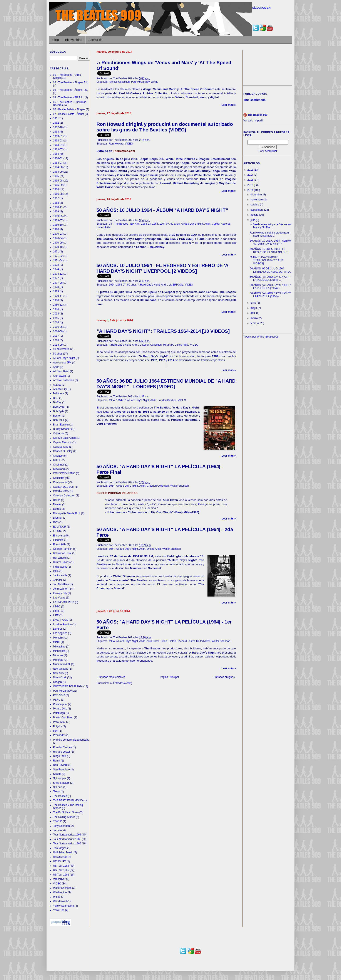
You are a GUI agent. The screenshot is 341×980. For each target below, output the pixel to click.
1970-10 (58, 247)
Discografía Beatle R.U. (67, 513)
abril (253, 313)
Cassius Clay (61, 447)
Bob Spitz (59, 411)
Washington (60, 892)
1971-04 (58, 261)
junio (254, 303)
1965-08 (58, 181)
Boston (57, 416)
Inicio (55, 40)
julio (253, 220)
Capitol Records (221, 224)
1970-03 (58, 234)
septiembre (257, 210)
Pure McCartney (63, 747)
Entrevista (59, 536)
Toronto (57, 830)
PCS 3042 (59, 695)
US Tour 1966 (61, 875)
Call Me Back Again (64, 438)
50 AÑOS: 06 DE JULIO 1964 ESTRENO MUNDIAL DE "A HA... (271, 270)
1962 (56, 123)
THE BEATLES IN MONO (68, 800)
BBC (56, 398)
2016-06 (58, 327)
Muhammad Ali (62, 664)
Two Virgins (60, 848)
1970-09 (58, 243)
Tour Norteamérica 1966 (67, 844)
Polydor (58, 726)
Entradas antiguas (224, 677)
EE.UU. (57, 531)
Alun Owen (153, 641)
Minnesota (59, 651)
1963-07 (58, 150)
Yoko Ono (59, 910)
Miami (57, 642)
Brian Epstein (169, 641)
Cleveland (59, 469)
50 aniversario (61, 349)
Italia (56, 571)
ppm (56, 731)
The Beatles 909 (258, 115)
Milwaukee (59, 647)
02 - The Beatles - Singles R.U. (71, 82)
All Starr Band (61, 371)
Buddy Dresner (62, 429)
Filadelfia (58, 540)
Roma (57, 761)
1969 (56, 212)
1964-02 (58, 158)
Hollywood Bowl (62, 553)
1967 (56, 198)
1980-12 (58, 305)
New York (59, 673)
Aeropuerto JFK (62, 363)
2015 (56, 318)
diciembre (257, 195)
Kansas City (60, 593)
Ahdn (207, 224)
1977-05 (58, 283)
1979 (56, 291)
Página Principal (169, 677)
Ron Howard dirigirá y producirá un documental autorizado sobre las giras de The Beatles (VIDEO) (165, 127)
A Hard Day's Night (192, 224)
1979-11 (58, 296)
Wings (155, 82)
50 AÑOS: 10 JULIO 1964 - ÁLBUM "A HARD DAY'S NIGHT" (162, 210)
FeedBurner (270, 151)
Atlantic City (60, 389)
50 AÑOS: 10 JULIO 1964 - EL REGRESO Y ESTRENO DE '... (270, 250)
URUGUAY (59, 861)
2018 (56, 340)
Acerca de (95, 40)
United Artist (104, 227)
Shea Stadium (61, 783)
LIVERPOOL (176, 285)
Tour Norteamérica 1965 (67, 839)
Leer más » (229, 105)
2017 (56, 336)
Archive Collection (119, 82)
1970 (56, 229)
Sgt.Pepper (60, 778)
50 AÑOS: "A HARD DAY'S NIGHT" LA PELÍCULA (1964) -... (270, 278)
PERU (57, 700)
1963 (56, 132)
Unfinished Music (63, 852)
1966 (56, 189)
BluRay (57, 402)
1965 (56, 176)
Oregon (57, 682)
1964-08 (58, 167)
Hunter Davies (61, 562)
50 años (175, 224)
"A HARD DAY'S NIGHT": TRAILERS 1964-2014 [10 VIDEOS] (163, 331)
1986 (56, 309)
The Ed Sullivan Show (66, 812)
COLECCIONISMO (64, 473)
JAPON (57, 580)
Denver (57, 504)
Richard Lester (186, 641)
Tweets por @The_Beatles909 (261, 337)
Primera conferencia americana (71, 740)
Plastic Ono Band (63, 718)
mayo (254, 308)
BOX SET (59, 420)
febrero (255, 323)
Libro (56, 611)
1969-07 (58, 220)
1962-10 (58, 127)
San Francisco (61, 770)
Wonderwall (60, 901)
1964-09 (58, 172)
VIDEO (129, 144)
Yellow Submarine (64, 906)
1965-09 (58, 185)
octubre (255, 205)
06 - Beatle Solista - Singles (69, 109)
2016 (56, 323)
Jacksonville (60, 575)
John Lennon (61, 589)
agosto (255, 215)
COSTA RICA (61, 491)
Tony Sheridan (61, 826)
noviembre (257, 200)
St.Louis (58, 787)
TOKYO (58, 821)
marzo (255, 318)
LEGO (57, 607)
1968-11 (58, 207)
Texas (56, 792)
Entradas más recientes (111, 677)
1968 (56, 203)
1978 (56, 287)
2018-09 (58, 345)
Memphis (58, 638)
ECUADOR (60, 527)
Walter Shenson (180, 486)
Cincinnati (59, 465)
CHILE (57, 460)
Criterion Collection (151, 345)
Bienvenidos (74, 40)
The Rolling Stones (64, 817)
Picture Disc (60, 709)
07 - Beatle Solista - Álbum (69, 114)
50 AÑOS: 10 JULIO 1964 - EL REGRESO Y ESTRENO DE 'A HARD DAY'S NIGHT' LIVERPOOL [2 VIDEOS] (162, 268)
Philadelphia (60, 704)
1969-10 (58, 225)
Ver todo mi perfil (253, 121)
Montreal (58, 660)
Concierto (59, 478)
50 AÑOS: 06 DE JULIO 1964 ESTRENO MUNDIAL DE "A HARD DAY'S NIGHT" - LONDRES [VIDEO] (166, 384)
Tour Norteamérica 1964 (67, 835)
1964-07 (164, 224)
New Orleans (61, 669)
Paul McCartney (140, 82)
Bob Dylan (59, 407)
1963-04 (58, 145)
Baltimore (59, 393)
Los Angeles (60, 633)
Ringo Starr (60, 756)
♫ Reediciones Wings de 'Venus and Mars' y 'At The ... (271, 226)
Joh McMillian (61, 584)
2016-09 (58, 331)
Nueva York (60, 677)
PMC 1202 (59, 722)
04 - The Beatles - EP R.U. (124, 224)
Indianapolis (60, 567)
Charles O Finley (63, 451)
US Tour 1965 (61, 870)
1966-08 (58, 194)
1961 (56, 118)
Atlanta (57, 385)
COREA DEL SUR (64, 487)
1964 (155, 224)
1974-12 (58, 274)
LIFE (56, 615)
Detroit (57, 509)
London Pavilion (167, 400)
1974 (56, 269)
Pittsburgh (59, 713)
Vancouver (59, 879)
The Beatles (60, 796)
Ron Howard (116, 144)
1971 (56, 252)
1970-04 (58, 238)
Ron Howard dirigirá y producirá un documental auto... (270, 234)
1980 (56, 300)
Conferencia (60, 482)
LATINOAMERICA (64, 602)
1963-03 (146, 224)
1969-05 (58, 216)
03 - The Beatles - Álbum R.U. (70, 90)
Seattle (57, 774)
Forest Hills (60, 545)
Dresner (58, 518)
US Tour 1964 (61, 866)
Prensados (59, 735)
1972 (56, 265)
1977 (56, 278)
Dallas (57, 500)
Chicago (58, 456)
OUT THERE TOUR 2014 (68, 686)
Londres (58, 629)
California (59, 434)
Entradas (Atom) (123, 683)
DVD (56, 522)
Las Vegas (59, 598)
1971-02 (58, 256)
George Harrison (63, 549)
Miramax (168, 345)
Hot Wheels (60, 558)
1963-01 (58, 136)
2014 (56, 314)
